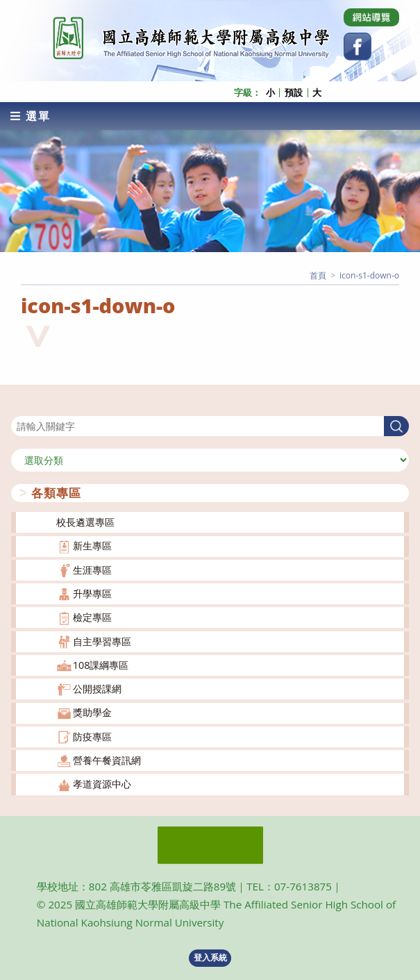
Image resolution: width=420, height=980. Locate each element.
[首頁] (318, 275)
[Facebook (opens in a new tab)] (358, 47)
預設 (294, 93)
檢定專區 (92, 617)
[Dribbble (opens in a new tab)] (371, 17)
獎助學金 (92, 712)
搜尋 (21, 407)
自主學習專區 (102, 641)
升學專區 (92, 593)
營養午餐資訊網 (107, 760)
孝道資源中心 (102, 784)
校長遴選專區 (85, 522)
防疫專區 (92, 737)
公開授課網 (97, 689)
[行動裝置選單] (31, 116)
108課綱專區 (101, 665)
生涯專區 (92, 570)
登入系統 (210, 957)
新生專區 (92, 546)
